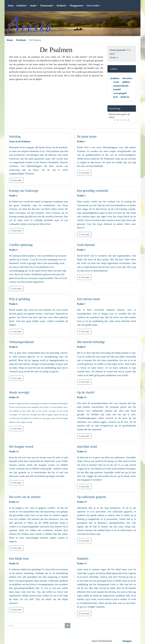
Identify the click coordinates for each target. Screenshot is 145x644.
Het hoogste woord (21, 447)
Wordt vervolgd (19, 392)
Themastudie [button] (46, 6)
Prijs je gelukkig (20, 299)
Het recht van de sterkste (25, 497)
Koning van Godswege (24, 191)
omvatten (127, 78)
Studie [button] (33, 6)
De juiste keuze (87, 137)
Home (11, 6)
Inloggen (127, 641)
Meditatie (21, 40)
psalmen (115, 78)
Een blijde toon (19, 559)
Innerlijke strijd (87, 447)
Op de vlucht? (86, 392)
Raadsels (83, 559)
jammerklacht (121, 86)
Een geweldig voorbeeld (93, 191)
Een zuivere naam (88, 299)
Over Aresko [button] (93, 6)
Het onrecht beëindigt (91, 342)
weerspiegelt (120, 93)
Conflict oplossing (21, 245)
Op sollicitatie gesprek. (92, 497)
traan (116, 82)
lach (115, 97)
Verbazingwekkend (21, 342)
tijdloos (126, 82)
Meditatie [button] (61, 6)
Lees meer (16, 180)
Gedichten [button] (21, 6)
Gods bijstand (86, 245)
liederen (125, 97)
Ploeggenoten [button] (76, 6)
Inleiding (15, 137)
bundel (117, 89)
